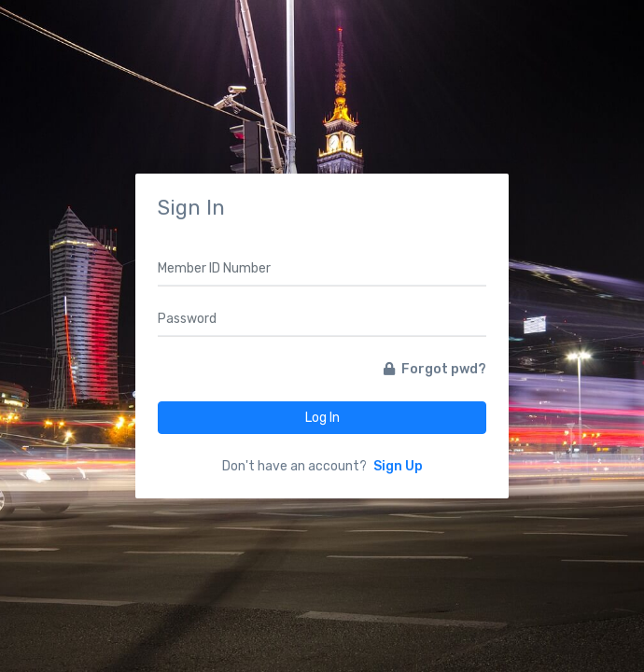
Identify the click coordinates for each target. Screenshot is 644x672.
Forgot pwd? (435, 369)
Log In (322, 418)
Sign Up (398, 466)
